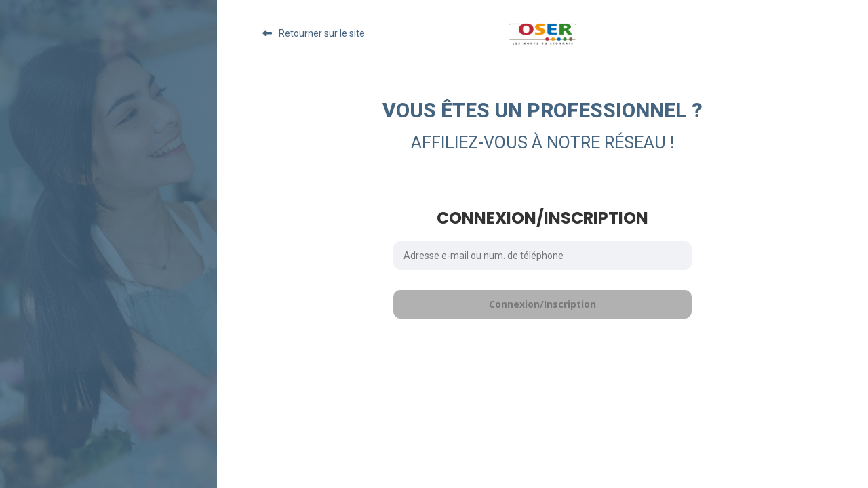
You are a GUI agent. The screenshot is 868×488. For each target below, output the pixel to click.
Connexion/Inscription (542, 304)
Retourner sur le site (322, 33)
